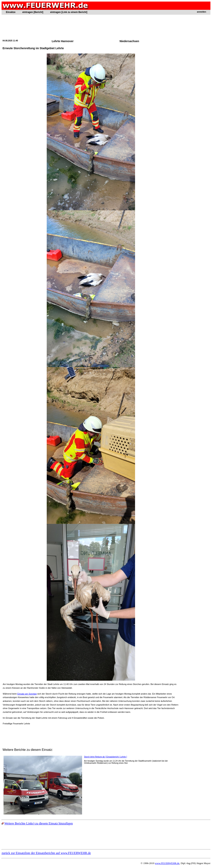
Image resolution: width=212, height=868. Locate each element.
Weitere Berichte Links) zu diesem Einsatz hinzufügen (37, 823)
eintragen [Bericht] (33, 12)
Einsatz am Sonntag (27, 694)
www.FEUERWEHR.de (167, 863)
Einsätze (11, 12)
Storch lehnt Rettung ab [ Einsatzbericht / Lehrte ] (105, 757)
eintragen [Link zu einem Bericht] (69, 12)
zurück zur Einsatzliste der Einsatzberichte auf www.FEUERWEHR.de (46, 853)
